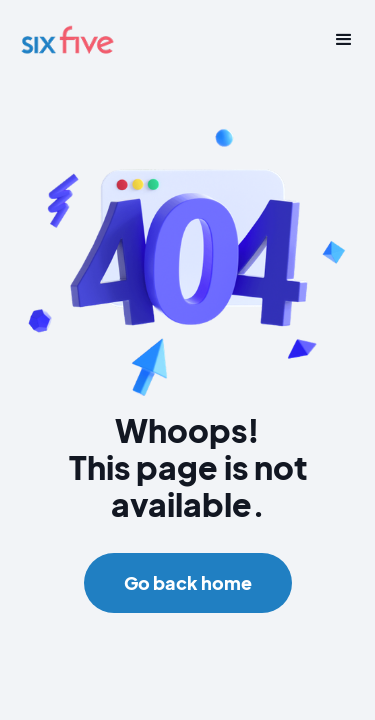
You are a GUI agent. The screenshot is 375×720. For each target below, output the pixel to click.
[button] (336, 40)
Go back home (188, 582)
